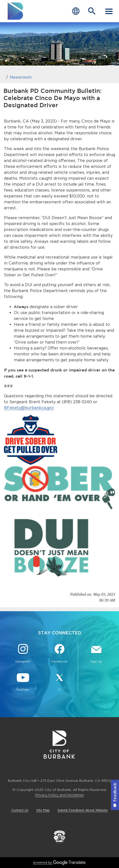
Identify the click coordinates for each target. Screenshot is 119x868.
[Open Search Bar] (92, 11)
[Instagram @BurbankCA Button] (23, 654)
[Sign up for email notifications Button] (96, 654)
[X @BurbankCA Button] (59, 682)
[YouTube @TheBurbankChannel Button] (23, 682)
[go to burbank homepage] (16, 11)
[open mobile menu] (109, 11)
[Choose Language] (76, 11)
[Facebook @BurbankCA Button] (59, 654)
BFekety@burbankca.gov (29, 408)
